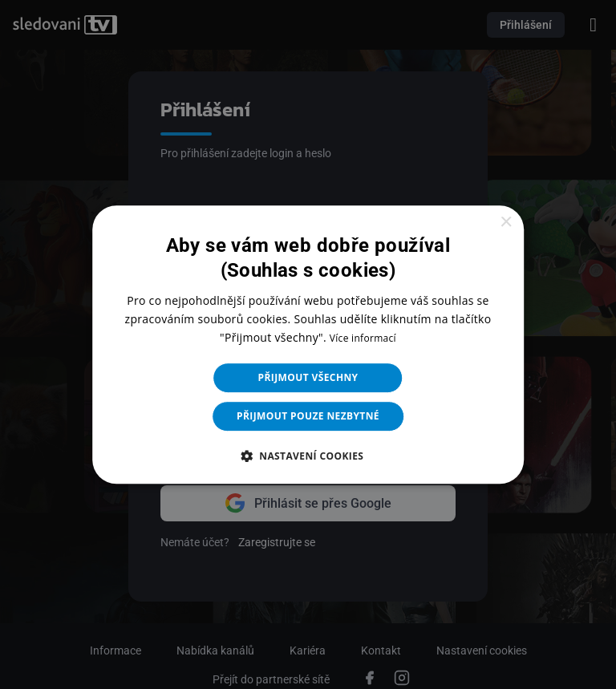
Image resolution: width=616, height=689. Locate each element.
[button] (308, 456)
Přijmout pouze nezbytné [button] (308, 416)
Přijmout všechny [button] (308, 377)
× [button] (506, 223)
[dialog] (308, 344)
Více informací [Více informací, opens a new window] (363, 338)
